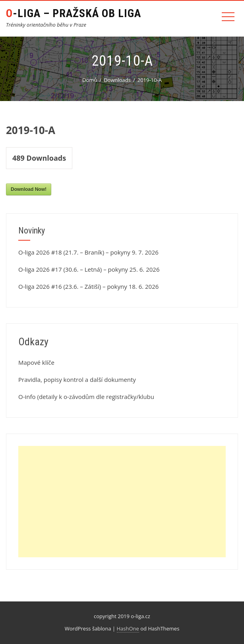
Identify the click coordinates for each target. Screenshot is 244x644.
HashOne (128, 628)
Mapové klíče (36, 362)
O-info (27, 397)
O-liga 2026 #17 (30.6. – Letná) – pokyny (73, 269)
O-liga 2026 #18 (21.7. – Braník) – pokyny (74, 252)
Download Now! (29, 189)
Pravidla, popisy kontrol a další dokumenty (77, 379)
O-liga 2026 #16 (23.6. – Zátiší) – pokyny (73, 286)
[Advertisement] (122, 502)
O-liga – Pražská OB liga (74, 13)
